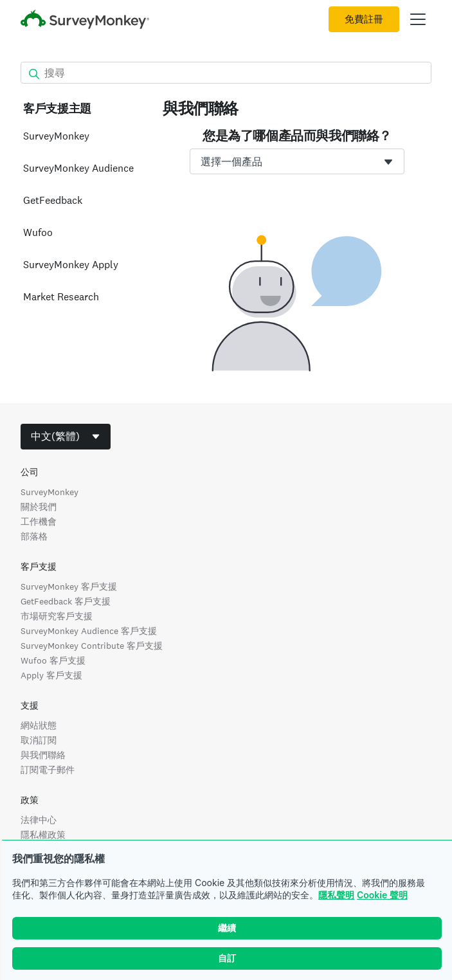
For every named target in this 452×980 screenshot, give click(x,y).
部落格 (34, 536)
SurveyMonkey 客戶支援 (69, 586)
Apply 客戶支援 (51, 675)
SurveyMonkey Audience (78, 168)
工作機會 (39, 522)
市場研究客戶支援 (57, 616)
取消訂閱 (39, 740)
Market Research (61, 297)
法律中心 (39, 820)
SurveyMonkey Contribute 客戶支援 (92, 646)
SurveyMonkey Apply (71, 265)
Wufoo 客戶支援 (53, 660)
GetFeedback (53, 200)
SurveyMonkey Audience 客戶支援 (89, 631)
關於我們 (39, 507)
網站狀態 (39, 725)
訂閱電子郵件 (48, 770)
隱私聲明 (336, 895)
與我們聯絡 (43, 755)
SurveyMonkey (56, 136)
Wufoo (38, 232)
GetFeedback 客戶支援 (66, 601)
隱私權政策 (43, 835)
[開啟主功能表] (418, 19)
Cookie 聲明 (382, 895)
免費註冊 (364, 19)
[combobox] (297, 161)
